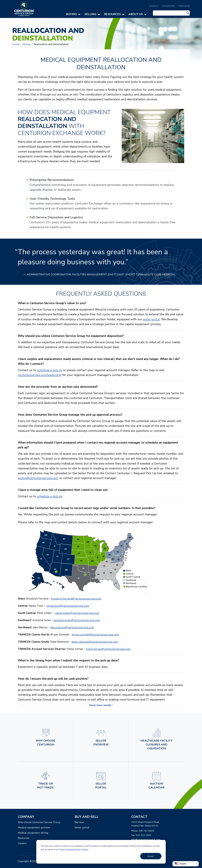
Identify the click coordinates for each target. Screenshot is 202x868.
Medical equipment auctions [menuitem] (34, 828)
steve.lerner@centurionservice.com (108, 649)
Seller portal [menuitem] (184, 6)
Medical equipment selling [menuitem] (33, 833)
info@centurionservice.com (146, 840)
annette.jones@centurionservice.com (77, 620)
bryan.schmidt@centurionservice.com (95, 635)
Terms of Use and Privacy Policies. (74, 849)
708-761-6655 (146, 831)
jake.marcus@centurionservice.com (72, 627)
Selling (26, 44)
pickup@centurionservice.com (38, 478)
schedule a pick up (50, 370)
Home (16, 44)
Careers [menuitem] (22, 843)
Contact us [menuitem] (154, 6)
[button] (186, 864)
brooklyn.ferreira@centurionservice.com (76, 599)
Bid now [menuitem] (79, 822)
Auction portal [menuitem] (169, 6)
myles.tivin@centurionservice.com (68, 606)
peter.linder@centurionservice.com (77, 613)
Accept (151, 856)
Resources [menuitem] (24, 838)
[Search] (171, 13)
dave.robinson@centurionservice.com (95, 642)
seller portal (151, 319)
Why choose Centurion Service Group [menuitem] (39, 822)
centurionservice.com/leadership (40, 375)
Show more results (101, 705)
